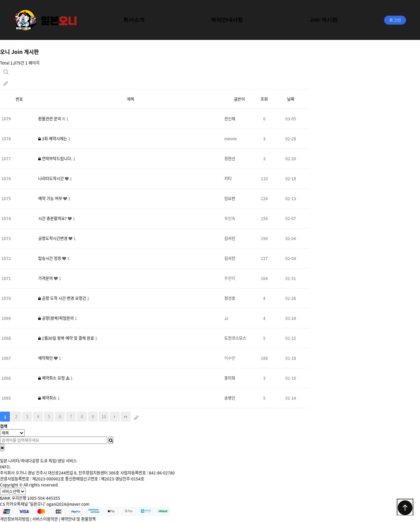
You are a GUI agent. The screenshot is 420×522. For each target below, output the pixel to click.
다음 (115, 417)
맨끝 (126, 417)
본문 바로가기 (0, 0)
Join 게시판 (323, 20)
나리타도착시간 (52, 179)
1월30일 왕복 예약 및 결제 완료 (67, 338)
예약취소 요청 (52, 378)
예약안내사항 (227, 20)
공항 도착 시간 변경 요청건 (63, 298)
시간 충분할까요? (53, 218)
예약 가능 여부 (51, 198)
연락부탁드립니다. (56, 159)
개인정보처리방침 (15, 519)
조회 (264, 99)
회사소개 (134, 20)
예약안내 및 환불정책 (78, 519)
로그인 (395, 20)
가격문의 (46, 278)
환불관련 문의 (50, 119)
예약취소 (48, 398)
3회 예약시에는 (53, 139)
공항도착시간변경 (53, 238)
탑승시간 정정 (50, 258)
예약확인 (46, 358)
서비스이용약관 (45, 519)
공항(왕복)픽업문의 (56, 318)
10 (104, 416)
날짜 (291, 99)
